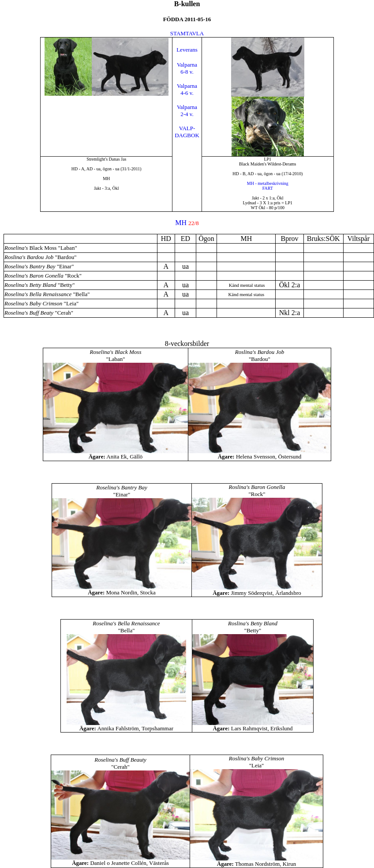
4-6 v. (187, 93)
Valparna (187, 86)
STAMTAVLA (187, 33)
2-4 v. (187, 114)
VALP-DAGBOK (187, 132)
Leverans (187, 50)
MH (181, 223)
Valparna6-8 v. (187, 68)
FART (268, 188)
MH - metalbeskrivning (268, 183)
